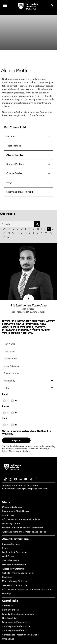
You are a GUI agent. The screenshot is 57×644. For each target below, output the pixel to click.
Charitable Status (11, 561)
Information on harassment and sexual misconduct (27, 590)
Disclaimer (7, 577)
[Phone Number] (28, 373)
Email (5, 395)
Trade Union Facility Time (15, 586)
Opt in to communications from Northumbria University (27, 433)
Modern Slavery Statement (15, 581)
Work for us (8, 557)
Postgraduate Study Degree (16, 511)
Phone (6, 407)
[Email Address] (28, 366)
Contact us (8, 606)
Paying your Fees (10, 610)
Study (6, 502)
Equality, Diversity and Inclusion (18, 614)
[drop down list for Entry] (28, 388)
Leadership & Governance (15, 552)
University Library (11, 524)
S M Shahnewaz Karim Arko (28, 306)
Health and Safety (11, 618)
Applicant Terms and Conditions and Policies (24, 532)
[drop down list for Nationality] (28, 381)
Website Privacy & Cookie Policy (18, 573)
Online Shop (8, 639)
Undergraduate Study (13, 507)
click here (26, 451)
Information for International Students (21, 520)
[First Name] (28, 344)
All (5, 229)
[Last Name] (28, 351)
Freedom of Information (14, 565)
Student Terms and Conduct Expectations (23, 528)
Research (7, 548)
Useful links (10, 601)
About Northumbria (15, 539)
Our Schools (8, 516)
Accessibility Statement (14, 569)
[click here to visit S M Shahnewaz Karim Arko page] (28, 272)
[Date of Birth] (28, 359)
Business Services (11, 544)
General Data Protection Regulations (20, 635)
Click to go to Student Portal (16, 627)
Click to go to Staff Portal (15, 631)
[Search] (17, 224)
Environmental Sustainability (16, 623)
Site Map (6, 594)
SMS (4, 419)
